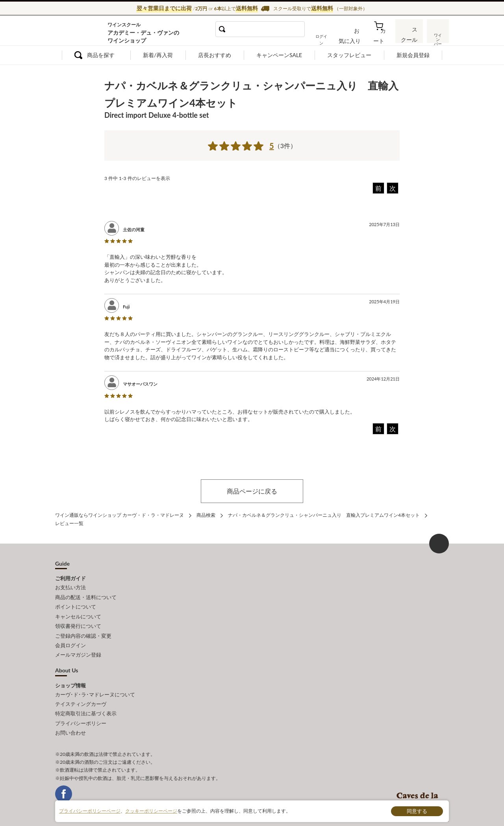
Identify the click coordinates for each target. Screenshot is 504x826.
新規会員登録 (413, 55)
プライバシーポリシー (81, 712)
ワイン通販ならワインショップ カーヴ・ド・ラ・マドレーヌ (82, 32)
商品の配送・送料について (86, 595)
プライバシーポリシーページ (90, 811)
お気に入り (357, 37)
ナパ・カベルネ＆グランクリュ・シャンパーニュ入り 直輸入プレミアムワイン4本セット (324, 515)
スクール (409, 37)
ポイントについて (76, 604)
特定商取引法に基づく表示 (86, 703)
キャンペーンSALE (279, 55)
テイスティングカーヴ (81, 694)
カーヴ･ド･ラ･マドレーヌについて (95, 686)
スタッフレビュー (349, 55)
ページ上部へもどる (439, 542)
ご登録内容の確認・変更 (83, 630)
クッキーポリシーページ (151, 811)
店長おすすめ (215, 55)
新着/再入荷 (158, 55)
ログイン (330, 37)
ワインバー (437, 37)
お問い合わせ (70, 720)
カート (382, 37)
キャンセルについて (78, 613)
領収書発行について (78, 621)
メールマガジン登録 (78, 647)
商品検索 (206, 515)
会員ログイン (70, 639)
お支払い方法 (70, 586)
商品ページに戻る (252, 491)
